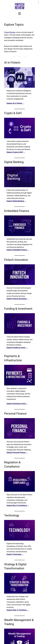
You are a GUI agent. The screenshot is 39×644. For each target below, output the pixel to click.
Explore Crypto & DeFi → (16, 152)
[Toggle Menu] (19, 14)
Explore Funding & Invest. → (17, 348)
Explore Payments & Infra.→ (17, 404)
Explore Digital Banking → (16, 201)
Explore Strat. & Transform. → (18, 610)
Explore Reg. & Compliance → (18, 505)
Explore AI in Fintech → (15, 103)
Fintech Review (10, 32)
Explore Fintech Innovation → (18, 299)
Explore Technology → (15, 554)
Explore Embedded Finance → (18, 250)
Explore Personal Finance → (17, 452)
